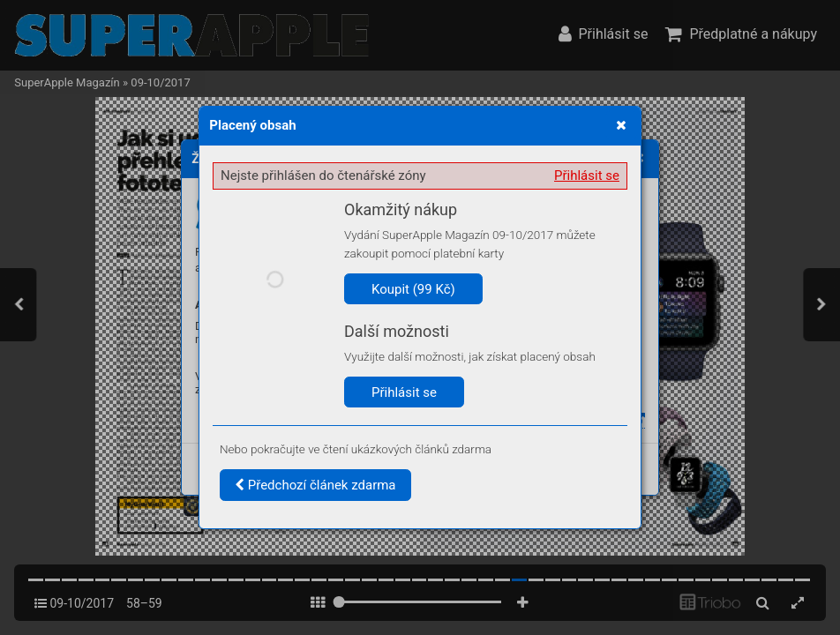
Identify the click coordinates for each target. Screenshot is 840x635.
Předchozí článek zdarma (315, 485)
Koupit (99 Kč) (413, 289)
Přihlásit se (587, 176)
